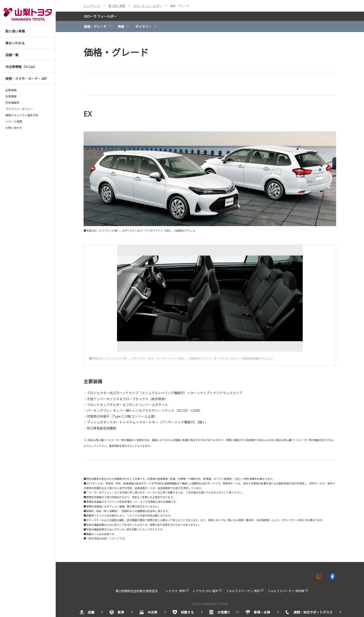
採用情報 (11, 96)
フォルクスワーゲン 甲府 (243, 591)
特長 (121, 26)
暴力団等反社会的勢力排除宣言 (137, 591)
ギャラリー (143, 26)
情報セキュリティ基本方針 (22, 115)
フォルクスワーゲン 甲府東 (286, 591)
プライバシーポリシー (19, 109)
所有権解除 (12, 103)
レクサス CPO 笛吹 (205, 591)
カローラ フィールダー (100, 16)
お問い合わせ (14, 128)
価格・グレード (95, 26)
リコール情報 (14, 121)
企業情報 (11, 90)
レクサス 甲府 (175, 591)
